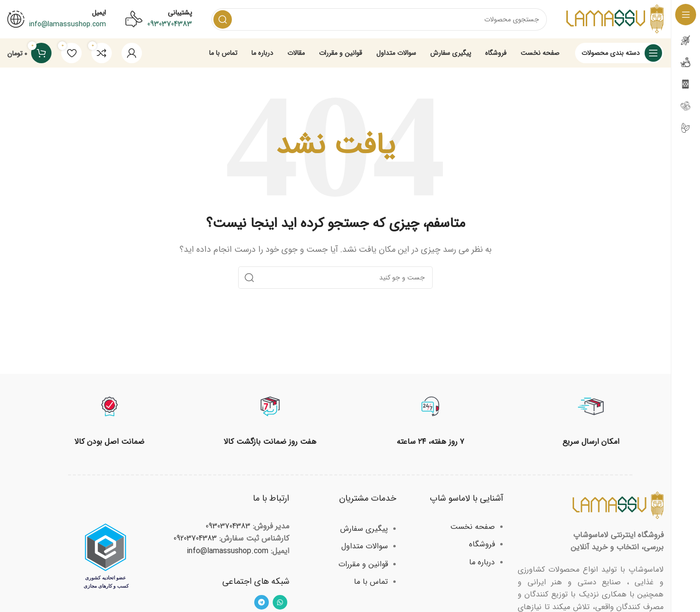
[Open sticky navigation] (619, 53)
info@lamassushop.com (227, 551)
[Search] (379, 19)
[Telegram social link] (262, 603)
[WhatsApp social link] (280, 603)
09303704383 (170, 24)
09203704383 (195, 539)
